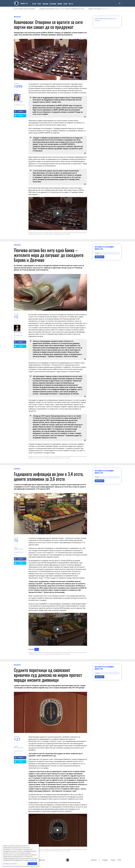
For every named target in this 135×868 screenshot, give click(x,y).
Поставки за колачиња (10, 864)
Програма (53, 4)
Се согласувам (32, 864)
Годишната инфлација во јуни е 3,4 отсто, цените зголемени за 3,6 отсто (63, 9)
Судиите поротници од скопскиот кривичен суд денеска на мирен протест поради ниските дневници (48, 675)
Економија (17, 469)
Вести (34, 4)
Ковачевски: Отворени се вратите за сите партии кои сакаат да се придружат (48, 24)
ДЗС (37, 649)
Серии (65, 4)
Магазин (46, 4)
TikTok (119, 860)
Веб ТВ (71, 4)
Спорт (39, 4)
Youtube (113, 860)
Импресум (42, 860)
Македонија (17, 17)
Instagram (105, 860)
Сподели (19, 112)
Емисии (60, 4)
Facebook (94, 860)
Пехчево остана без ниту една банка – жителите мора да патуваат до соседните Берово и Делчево (49, 255)
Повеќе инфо (33, 860)
